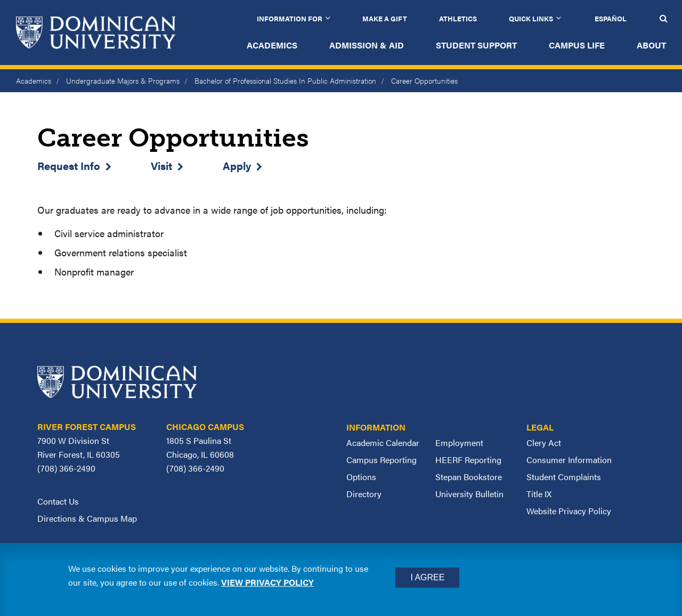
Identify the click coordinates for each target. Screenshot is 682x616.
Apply (237, 165)
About (651, 45)
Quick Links (531, 18)
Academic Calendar (383, 443)
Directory (364, 494)
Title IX (539, 494)
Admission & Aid (367, 45)
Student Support (476, 45)
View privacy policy (267, 582)
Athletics (458, 18)
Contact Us (58, 501)
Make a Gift (385, 18)
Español (611, 18)
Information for (290, 18)
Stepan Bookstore (469, 477)
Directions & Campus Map (87, 518)
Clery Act (544, 443)
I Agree (427, 577)
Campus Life (577, 45)
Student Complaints (564, 477)
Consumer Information (569, 460)
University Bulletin (469, 494)
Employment (459, 443)
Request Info (69, 165)
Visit (161, 165)
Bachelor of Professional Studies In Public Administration (285, 80)
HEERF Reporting (468, 460)
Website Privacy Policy (569, 511)
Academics (272, 45)
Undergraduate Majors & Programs (123, 80)
